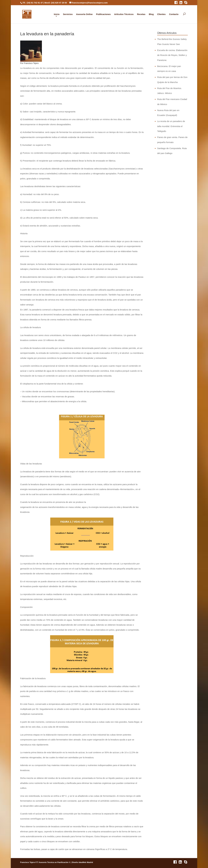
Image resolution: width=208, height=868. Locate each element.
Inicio (57, 14)
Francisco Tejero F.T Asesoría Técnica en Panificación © (45, 862)
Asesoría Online (84, 14)
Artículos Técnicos (124, 14)
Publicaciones (103, 14)
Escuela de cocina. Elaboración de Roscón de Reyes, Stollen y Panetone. (172, 55)
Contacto (174, 14)
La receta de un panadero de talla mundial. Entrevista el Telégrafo (171, 126)
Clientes (161, 14)
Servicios (68, 14)
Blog (151, 14)
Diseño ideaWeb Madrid (82, 862)
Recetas (141, 14)
